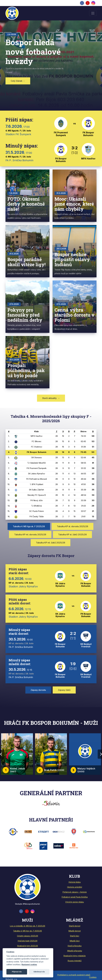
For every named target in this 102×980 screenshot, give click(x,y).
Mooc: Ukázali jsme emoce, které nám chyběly (74, 204)
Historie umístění (75, 887)
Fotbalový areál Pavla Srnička (75, 897)
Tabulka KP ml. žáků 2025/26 (51, 543)
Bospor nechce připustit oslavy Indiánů (72, 259)
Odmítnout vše (39, 972)
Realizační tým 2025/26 (28, 946)
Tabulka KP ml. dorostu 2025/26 (30, 534)
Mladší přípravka (75, 951)
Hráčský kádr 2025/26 (28, 941)
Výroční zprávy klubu (75, 902)
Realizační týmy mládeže (75, 956)
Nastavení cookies (29, 965)
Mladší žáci (75, 941)
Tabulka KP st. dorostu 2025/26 (73, 526)
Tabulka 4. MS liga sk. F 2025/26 (29, 526)
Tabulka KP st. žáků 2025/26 (72, 534)
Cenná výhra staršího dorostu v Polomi (75, 315)
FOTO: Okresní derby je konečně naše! (26, 204)
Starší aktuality (51, 398)
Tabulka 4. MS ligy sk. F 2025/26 (27, 931)
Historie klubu (75, 882)
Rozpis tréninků (75, 961)
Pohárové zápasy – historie (75, 892)
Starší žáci (75, 936)
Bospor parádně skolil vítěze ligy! (27, 262)
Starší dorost (75, 926)
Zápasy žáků (64, 690)
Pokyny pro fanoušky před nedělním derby (25, 315)
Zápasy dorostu (38, 690)
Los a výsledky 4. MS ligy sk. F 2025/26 (27, 926)
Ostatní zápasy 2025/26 (28, 936)
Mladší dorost (75, 931)
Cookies (93, 977)
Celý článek (18, 81)
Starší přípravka (75, 946)
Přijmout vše (17, 972)
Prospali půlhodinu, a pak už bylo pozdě (26, 370)
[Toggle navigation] (93, 13)
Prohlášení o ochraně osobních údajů (74, 975)
